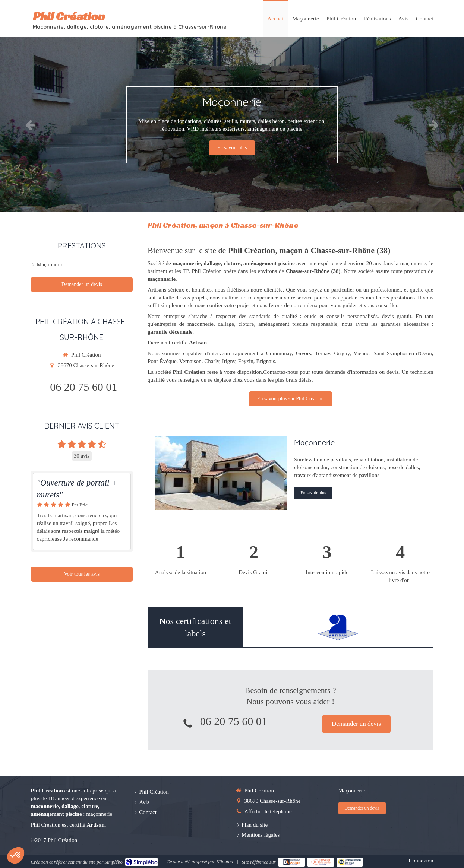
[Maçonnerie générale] (221, 473)
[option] (232, 125)
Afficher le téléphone (268, 811)
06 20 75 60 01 (234, 721)
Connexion (421, 861)
